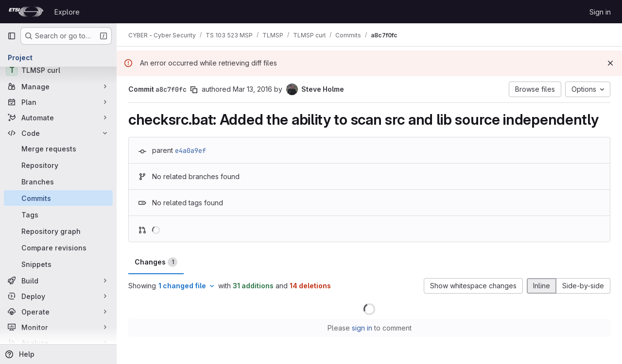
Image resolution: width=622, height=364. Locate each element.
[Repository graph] (58, 231)
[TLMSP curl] (58, 70)
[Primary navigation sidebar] (12, 36)
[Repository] (58, 165)
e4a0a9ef (190, 150)
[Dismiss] (610, 63)
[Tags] (58, 215)
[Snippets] (58, 264)
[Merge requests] (58, 149)
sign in (362, 328)
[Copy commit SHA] (194, 90)
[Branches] (58, 182)
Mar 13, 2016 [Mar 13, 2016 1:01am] (252, 89)
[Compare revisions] (58, 248)
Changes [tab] (156, 262)
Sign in (600, 12)
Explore (67, 12)
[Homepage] (26, 12)
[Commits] (58, 198)
